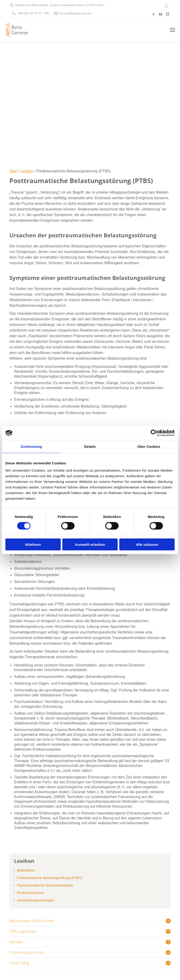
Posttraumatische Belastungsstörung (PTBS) (49, 878)
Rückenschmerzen (30, 893)
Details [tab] (90, 446)
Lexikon (27, 171)
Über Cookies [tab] (149, 446)
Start (13, 171)
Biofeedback (26, 870)
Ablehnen (33, 544)
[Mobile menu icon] (172, 30)
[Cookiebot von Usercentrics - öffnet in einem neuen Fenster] (154, 433)
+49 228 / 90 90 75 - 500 (33, 13)
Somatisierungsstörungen (36, 900)
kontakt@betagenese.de (75, 13)
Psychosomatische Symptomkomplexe (45, 885)
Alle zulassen (147, 544)
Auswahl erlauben (90, 544)
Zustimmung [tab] (31, 446)
